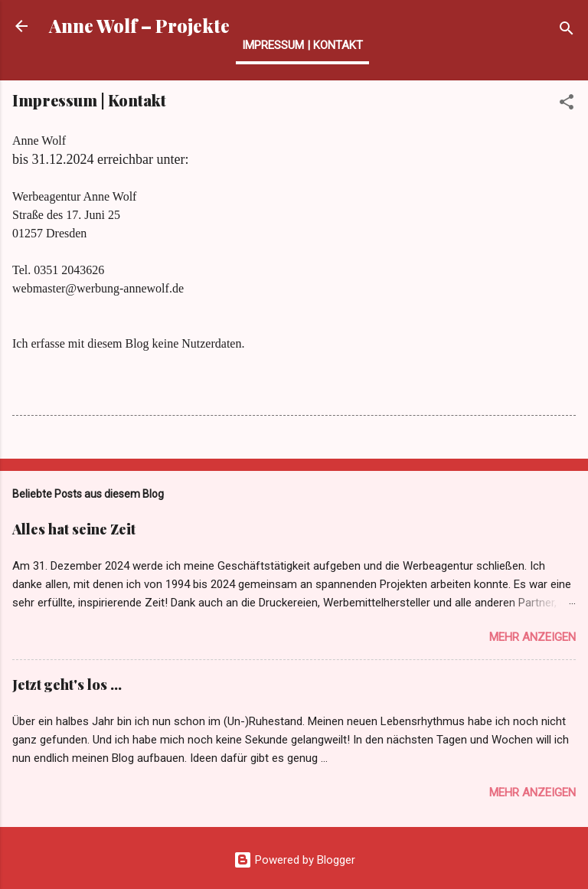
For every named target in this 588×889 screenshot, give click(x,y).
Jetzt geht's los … (67, 685)
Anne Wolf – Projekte (139, 26)
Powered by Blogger (294, 860)
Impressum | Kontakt (302, 45)
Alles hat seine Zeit (74, 529)
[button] (567, 105)
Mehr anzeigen (532, 637)
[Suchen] (567, 31)
